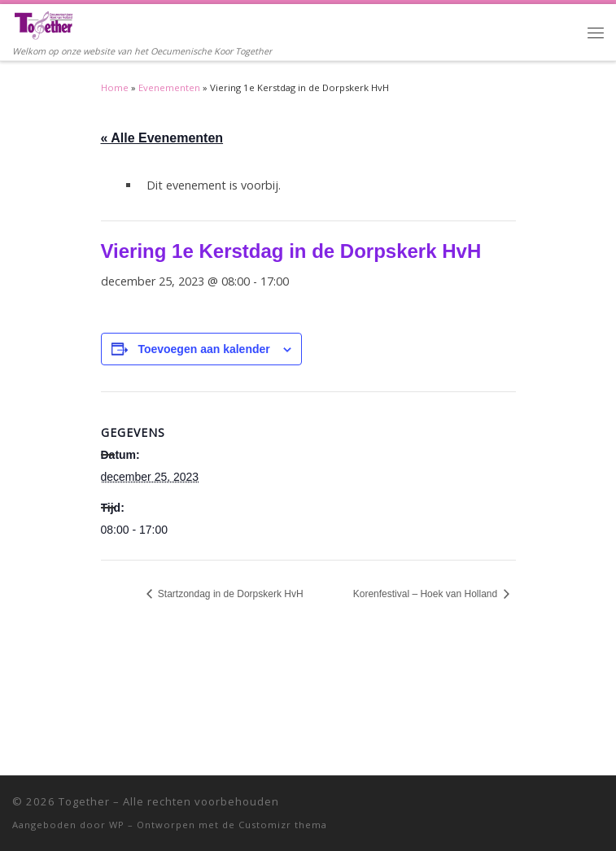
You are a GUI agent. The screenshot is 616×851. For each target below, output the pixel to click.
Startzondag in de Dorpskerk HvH (229, 594)
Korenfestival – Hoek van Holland (427, 594)
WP (117, 825)
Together (84, 801)
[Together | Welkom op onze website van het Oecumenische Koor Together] (43, 24)
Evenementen (169, 87)
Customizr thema (283, 825)
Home (115, 87)
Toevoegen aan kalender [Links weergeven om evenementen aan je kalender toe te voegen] (203, 349)
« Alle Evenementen (162, 138)
